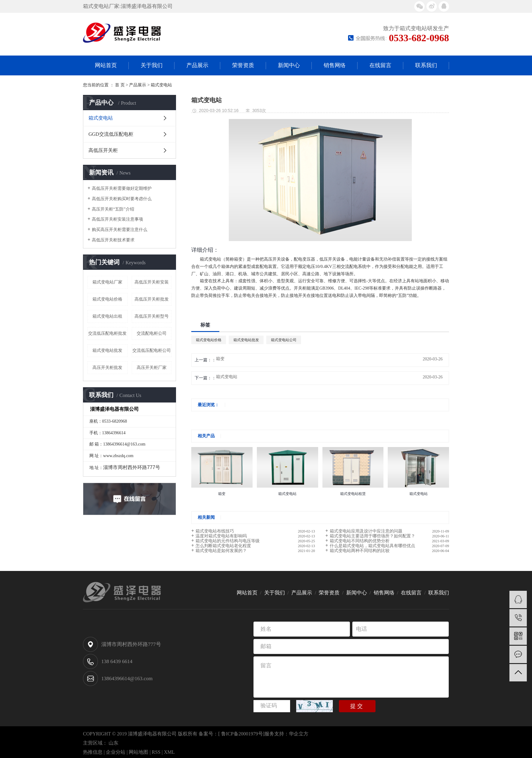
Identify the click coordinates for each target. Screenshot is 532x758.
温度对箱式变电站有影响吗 (221, 536)
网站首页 (106, 65)
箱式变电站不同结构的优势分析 (360, 541)
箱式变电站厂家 (107, 282)
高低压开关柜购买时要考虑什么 (122, 199)
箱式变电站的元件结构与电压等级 (228, 541)
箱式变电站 (161, 85)
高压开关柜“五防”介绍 (113, 209)
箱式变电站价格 (107, 299)
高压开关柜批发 (107, 368)
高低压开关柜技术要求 (113, 240)
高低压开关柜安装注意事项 (117, 219)
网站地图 (138, 752)
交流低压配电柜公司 (152, 350)
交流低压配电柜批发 (107, 333)
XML (169, 752)
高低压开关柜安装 (152, 282)
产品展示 (197, 65)
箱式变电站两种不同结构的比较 (360, 551)
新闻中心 (289, 65)
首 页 (120, 85)
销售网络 (335, 65)
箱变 (220, 359)
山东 (113, 743)
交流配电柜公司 (152, 333)
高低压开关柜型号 (152, 316)
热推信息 (93, 752)
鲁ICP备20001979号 (242, 734)
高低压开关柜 (103, 150)
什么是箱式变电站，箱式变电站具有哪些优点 (372, 546)
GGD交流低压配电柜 (111, 134)
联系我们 (426, 65)
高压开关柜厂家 (152, 368)
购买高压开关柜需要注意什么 (120, 230)
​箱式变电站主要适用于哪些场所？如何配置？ (372, 536)
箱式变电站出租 (107, 316)
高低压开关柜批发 (152, 299)
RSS (156, 752)
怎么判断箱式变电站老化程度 (223, 546)
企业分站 (116, 752)
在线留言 (380, 65)
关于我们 (152, 65)
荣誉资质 (243, 65)
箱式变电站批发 (107, 350)
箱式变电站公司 (284, 340)
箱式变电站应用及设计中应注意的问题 (366, 531)
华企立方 (299, 734)
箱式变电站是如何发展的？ (221, 551)
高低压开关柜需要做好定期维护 (122, 188)
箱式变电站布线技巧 (215, 531)
